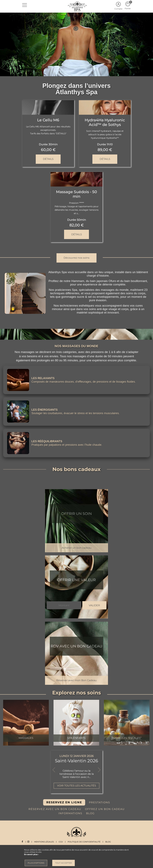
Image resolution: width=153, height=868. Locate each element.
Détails (48, 159)
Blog (110, 842)
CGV (62, 842)
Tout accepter (64, 863)
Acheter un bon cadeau (77, 548)
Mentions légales (46, 842)
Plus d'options (36, 863)
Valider (94, 605)
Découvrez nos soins (76, 258)
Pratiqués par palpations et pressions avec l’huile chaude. (68, 445)
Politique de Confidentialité (86, 842)
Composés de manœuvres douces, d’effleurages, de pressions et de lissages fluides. (85, 382)
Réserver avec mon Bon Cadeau (76, 680)
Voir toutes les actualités (77, 786)
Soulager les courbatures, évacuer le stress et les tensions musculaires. (76, 413)
